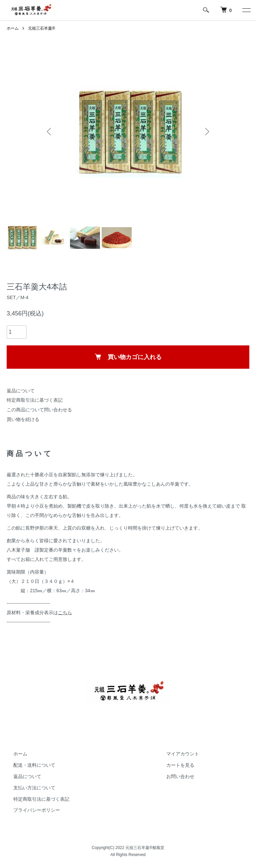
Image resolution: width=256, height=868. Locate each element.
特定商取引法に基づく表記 (35, 400)
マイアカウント (183, 754)
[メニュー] (246, 10)
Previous (50, 132)
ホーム (13, 28)
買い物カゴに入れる (128, 357)
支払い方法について (34, 788)
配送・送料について (34, 765)
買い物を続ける (23, 419)
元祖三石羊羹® (41, 28)
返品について (21, 391)
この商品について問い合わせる (39, 410)
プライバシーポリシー (37, 810)
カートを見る (180, 765)
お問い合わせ (180, 776)
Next (206, 132)
